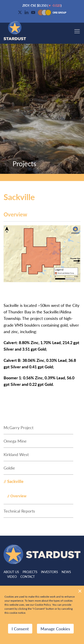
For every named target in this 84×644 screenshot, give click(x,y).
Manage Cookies (55, 629)
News (66, 572)
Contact (28, 576)
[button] (77, 29)
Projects (30, 572)
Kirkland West (16, 454)
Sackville (15, 481)
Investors (50, 572)
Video (12, 576)
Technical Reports (19, 511)
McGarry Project (18, 427)
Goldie (9, 468)
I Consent (20, 629)
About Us (11, 572)
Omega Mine (15, 441)
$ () (42, 5)
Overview (18, 496)
